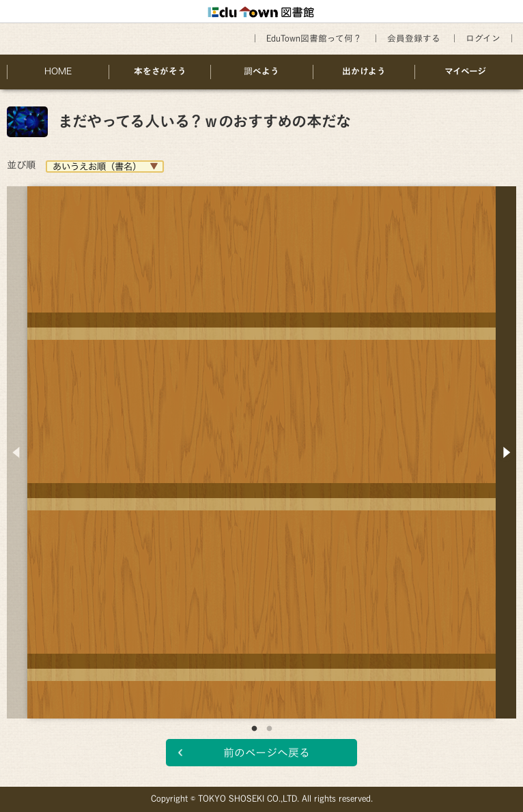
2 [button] (269, 729)
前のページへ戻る (267, 753)
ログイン (483, 39)
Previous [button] (17, 452)
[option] (261, 442)
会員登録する (414, 39)
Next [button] (506, 452)
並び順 (21, 165)
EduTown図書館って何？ (314, 39)
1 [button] (254, 729)
